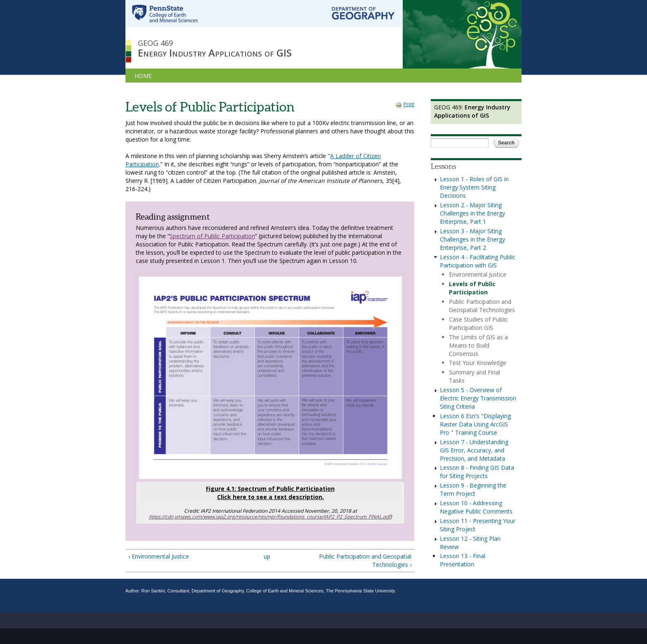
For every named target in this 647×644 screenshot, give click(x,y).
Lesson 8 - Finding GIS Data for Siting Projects (477, 472)
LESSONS (175, 76)
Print (405, 104)
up (267, 556)
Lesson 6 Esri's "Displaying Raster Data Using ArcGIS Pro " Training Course (475, 424)
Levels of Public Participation (472, 288)
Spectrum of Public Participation (212, 236)
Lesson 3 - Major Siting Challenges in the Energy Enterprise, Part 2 (472, 239)
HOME (143, 76)
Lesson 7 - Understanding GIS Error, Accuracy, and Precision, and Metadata (474, 450)
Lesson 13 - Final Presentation (463, 560)
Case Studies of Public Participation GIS (478, 323)
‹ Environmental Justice (159, 556)
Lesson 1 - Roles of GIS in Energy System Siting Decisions (474, 187)
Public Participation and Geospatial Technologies (482, 306)
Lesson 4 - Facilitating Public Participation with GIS (478, 261)
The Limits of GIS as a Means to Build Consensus (478, 345)
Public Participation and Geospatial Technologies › (365, 560)
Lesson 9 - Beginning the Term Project (473, 489)
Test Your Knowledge (478, 363)
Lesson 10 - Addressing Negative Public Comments (476, 507)
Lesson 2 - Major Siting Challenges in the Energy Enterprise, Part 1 (472, 213)
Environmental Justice (478, 274)
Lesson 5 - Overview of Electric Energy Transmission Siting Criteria (478, 398)
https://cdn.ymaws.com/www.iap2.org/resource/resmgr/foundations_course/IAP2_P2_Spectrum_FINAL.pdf (270, 517)
